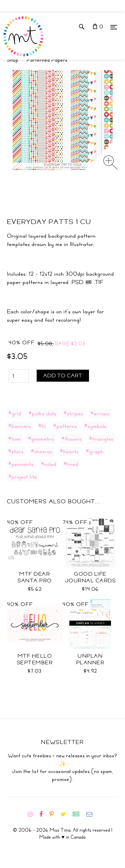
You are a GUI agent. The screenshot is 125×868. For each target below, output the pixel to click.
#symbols (95, 426)
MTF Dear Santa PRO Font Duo (35, 581)
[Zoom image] (110, 162)
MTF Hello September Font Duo (35, 663)
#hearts (69, 451)
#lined (71, 464)
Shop (13, 60)
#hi (42, 426)
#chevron (42, 451)
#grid (15, 413)
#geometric (41, 439)
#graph (95, 451)
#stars (16, 451)
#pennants (21, 464)
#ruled (49, 464)
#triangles (101, 439)
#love (14, 439)
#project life (23, 477)
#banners (20, 426)
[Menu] (114, 27)
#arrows (100, 413)
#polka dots (42, 413)
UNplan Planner (90, 659)
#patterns (65, 426)
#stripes (73, 413)
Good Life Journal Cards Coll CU (90, 581)
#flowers (72, 439)
